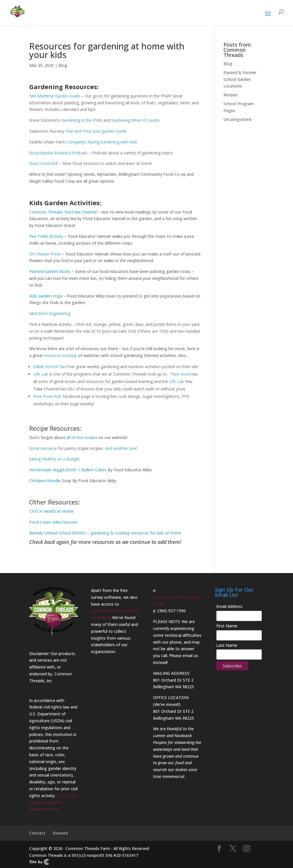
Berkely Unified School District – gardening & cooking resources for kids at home (105, 533)
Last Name (227, 645)
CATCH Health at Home (51, 511)
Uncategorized (237, 119)
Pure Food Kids (47, 396)
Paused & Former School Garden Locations (240, 79)
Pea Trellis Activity (46, 236)
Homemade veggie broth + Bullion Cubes (68, 470)
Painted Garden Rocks (50, 271)
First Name (227, 626)
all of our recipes (82, 437)
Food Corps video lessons (53, 522)
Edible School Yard (50, 367)
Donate (60, 833)
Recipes (231, 95)
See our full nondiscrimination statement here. (53, 802)
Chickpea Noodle (45, 481)
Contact (37, 833)
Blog (63, 65)
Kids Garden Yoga (46, 296)
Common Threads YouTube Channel (63, 212)
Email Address (229, 606)
